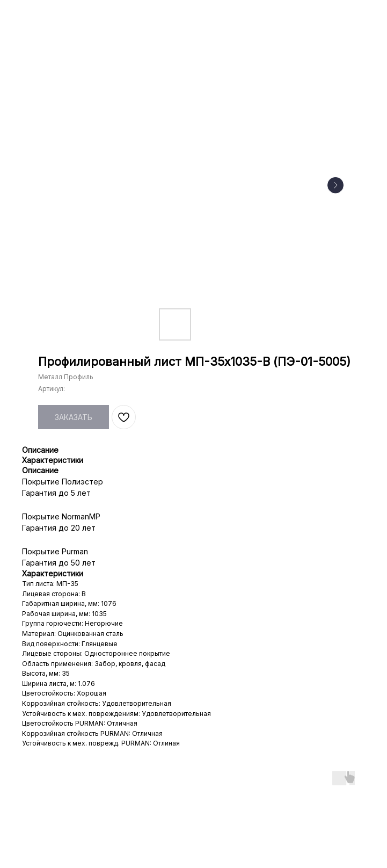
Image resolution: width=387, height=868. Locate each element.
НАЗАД (31, 15)
